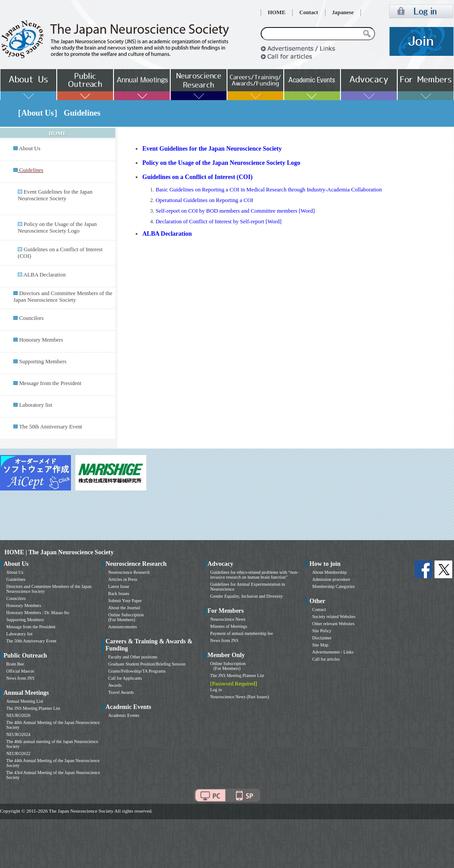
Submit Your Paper (125, 601)
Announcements (123, 627)
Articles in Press (123, 579)
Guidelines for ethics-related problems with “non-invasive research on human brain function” (254, 575)
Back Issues (119, 594)
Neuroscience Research (129, 572)
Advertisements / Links (333, 652)
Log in (216, 690)
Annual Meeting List (25, 701)
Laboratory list (36, 405)
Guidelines (16, 579)
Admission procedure (331, 579)
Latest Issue (119, 586)
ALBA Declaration (44, 275)
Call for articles (326, 659)
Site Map (320, 645)
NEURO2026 (18, 715)
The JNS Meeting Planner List (33, 708)
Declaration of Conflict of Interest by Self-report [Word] (219, 222)
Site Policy (322, 631)
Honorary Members (41, 340)
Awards (115, 685)
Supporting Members (43, 362)
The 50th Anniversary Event (51, 427)
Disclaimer (322, 638)
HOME (277, 12)
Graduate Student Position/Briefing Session (147, 664)
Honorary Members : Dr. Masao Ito (38, 613)
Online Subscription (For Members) (126, 617)
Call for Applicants (125, 678)
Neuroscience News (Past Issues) (239, 697)
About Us (29, 148)
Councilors (31, 318)
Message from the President (50, 383)
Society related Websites (334, 617)
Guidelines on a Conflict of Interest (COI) (198, 177)
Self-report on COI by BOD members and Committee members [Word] (235, 211)
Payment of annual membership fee (242, 633)
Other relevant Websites (333, 624)
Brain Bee (15, 664)
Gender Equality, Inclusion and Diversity (247, 596)
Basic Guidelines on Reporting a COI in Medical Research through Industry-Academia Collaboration (269, 190)
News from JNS (20, 678)
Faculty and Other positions (133, 657)
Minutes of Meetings (229, 626)
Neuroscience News (228, 619)
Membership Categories (333, 586)
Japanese (343, 12)
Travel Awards (121, 692)
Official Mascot (20, 671)
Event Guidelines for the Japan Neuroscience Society (55, 195)
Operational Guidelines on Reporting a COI (204, 200)
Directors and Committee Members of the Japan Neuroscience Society (63, 297)
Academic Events (124, 715)
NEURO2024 (18, 734)
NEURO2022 (18, 753)
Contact (309, 12)
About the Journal (124, 608)
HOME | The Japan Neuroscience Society (59, 552)
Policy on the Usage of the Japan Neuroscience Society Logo (57, 228)
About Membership (329, 572)
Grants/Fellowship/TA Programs (137, 671)
